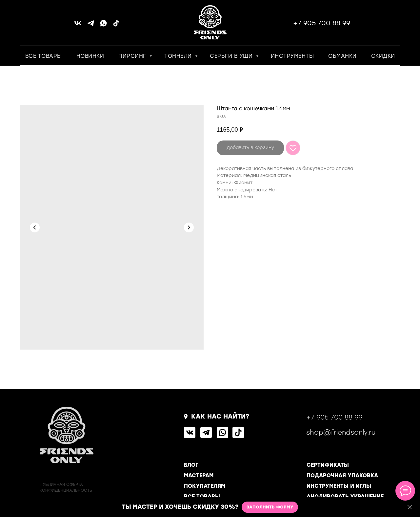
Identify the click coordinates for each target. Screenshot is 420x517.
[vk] (78, 25)
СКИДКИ (383, 56)
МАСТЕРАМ (199, 475)
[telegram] (91, 25)
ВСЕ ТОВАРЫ (44, 56)
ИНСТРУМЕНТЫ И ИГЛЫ (339, 486)
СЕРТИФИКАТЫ (328, 465)
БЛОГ (191, 465)
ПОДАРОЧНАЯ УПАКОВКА (342, 475)
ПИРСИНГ (133, 56)
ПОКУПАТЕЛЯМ (205, 486)
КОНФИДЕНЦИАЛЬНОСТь (66, 490)
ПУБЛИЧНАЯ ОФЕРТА (61, 485)
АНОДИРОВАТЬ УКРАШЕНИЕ (345, 496)
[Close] (410, 507)
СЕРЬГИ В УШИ (232, 56)
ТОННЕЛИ (179, 56)
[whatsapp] (103, 25)
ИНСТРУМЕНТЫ (292, 56)
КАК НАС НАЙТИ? (220, 416)
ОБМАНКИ (342, 56)
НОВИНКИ (90, 56)
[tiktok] (116, 25)
